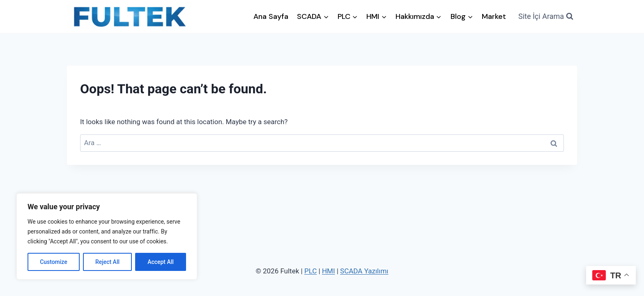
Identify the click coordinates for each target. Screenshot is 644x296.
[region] (107, 236)
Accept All (161, 262)
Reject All (107, 262)
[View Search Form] (546, 17)
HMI (329, 271)
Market (494, 16)
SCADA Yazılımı (364, 271)
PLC (310, 271)
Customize (54, 262)
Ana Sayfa (271, 16)
